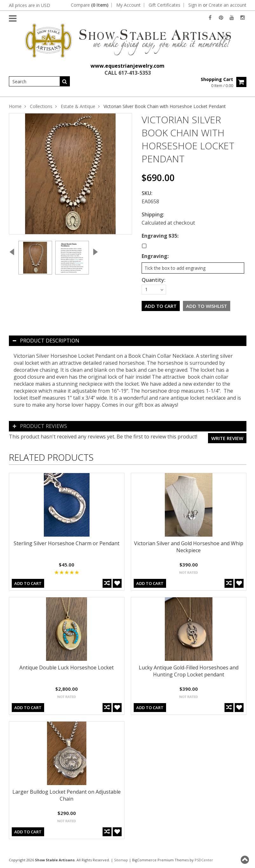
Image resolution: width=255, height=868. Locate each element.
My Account (128, 5)
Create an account (228, 5)
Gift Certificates (164, 5)
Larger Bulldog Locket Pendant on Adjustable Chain (67, 795)
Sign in (195, 5)
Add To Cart (28, 583)
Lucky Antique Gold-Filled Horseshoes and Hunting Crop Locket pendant (189, 671)
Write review (227, 438)
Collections (41, 106)
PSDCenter (204, 860)
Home (15, 106)
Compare (90, 5)
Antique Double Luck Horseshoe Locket (67, 668)
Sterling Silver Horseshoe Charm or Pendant (67, 543)
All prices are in (30, 5)
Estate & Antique (78, 106)
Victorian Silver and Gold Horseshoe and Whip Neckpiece (189, 547)
